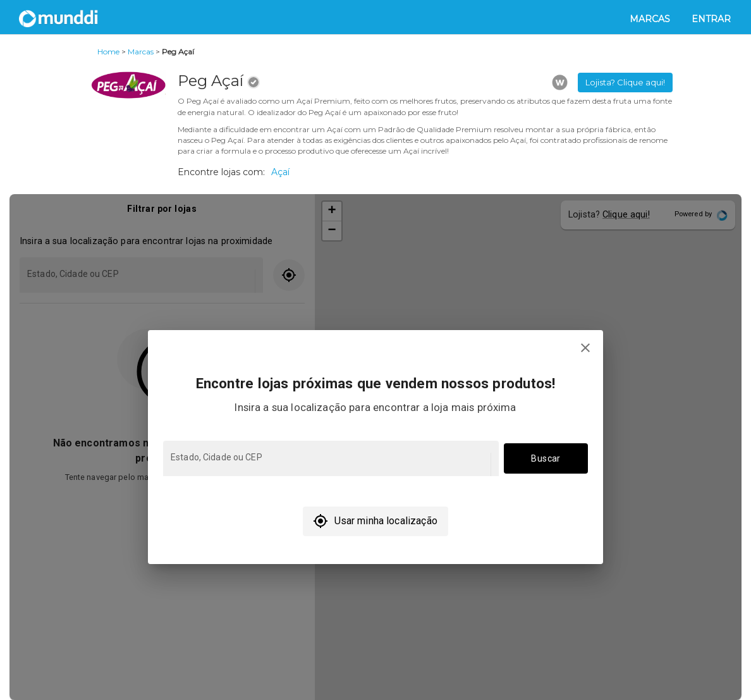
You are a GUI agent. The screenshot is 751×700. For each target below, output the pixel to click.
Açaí (280, 172)
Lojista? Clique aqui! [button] (625, 82)
